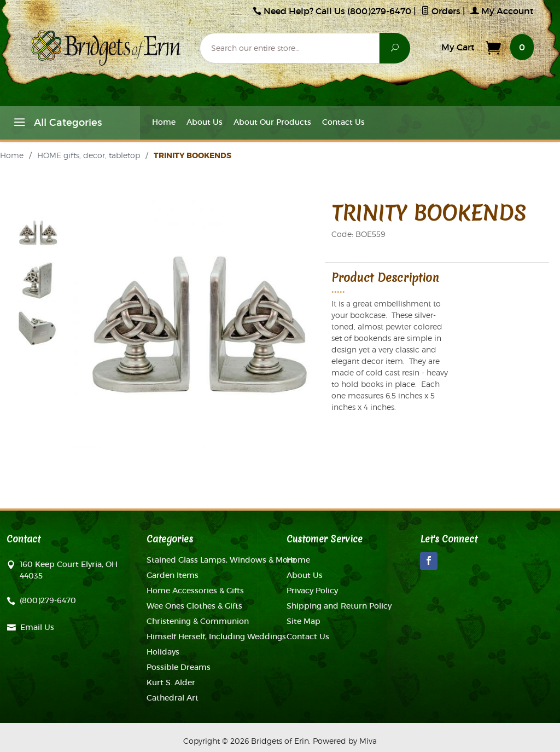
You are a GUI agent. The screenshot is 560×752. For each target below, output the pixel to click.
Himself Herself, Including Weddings (216, 637)
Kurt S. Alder (171, 682)
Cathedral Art (173, 698)
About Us (205, 122)
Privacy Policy (312, 591)
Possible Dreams (179, 667)
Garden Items (173, 575)
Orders (441, 11)
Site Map (304, 621)
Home (164, 122)
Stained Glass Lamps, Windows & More (221, 560)
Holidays (163, 652)
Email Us (37, 627)
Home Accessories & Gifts (195, 591)
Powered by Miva (345, 741)
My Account (502, 11)
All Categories (56, 124)
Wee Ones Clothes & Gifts (194, 606)
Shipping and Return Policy (339, 606)
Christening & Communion (198, 621)
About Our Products (272, 122)
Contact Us (343, 122)
